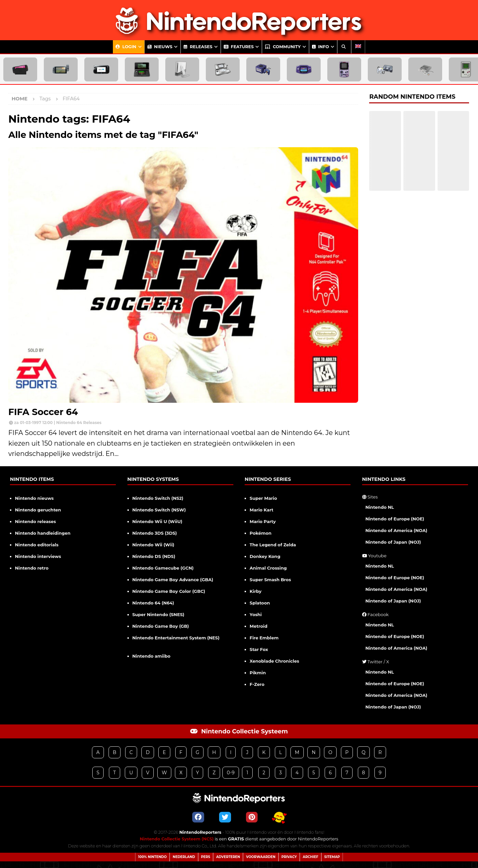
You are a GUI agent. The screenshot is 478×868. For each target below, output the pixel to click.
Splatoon (260, 603)
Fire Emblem (264, 638)
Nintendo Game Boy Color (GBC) (169, 591)
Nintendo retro (32, 568)
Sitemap (332, 857)
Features (239, 47)
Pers (206, 857)
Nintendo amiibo (152, 656)
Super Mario (263, 498)
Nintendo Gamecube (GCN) (163, 568)
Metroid (258, 626)
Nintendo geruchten (38, 510)
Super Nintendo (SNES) (159, 614)
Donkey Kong (265, 556)
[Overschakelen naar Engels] (358, 47)
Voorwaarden (261, 857)
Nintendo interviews (38, 556)
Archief (311, 857)
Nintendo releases (35, 521)
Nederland (184, 857)
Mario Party (263, 521)
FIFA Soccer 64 (43, 412)
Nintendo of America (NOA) (396, 530)
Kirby (256, 591)
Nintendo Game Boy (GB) (161, 626)
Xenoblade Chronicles (274, 661)
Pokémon (261, 533)
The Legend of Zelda (273, 545)
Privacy (289, 857)
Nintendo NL (380, 507)
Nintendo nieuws (34, 498)
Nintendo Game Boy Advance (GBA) (173, 580)
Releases (198, 47)
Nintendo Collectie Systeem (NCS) (177, 839)
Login (126, 47)
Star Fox (259, 649)
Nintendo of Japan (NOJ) (393, 542)
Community (283, 47)
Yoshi (256, 614)
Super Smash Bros (270, 580)
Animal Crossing (268, 568)
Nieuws (160, 47)
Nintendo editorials (37, 545)
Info (320, 47)
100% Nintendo (152, 857)
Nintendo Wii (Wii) (153, 545)
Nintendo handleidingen (43, 533)
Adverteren (228, 857)
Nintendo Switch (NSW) (159, 510)
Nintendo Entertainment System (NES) (176, 638)
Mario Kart (261, 510)
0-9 (231, 773)
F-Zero (257, 684)
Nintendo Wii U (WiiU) (158, 521)
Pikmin (258, 673)
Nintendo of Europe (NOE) (395, 519)
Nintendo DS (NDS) (154, 556)
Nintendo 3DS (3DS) (155, 533)
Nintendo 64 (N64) (153, 603)
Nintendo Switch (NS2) (158, 498)
